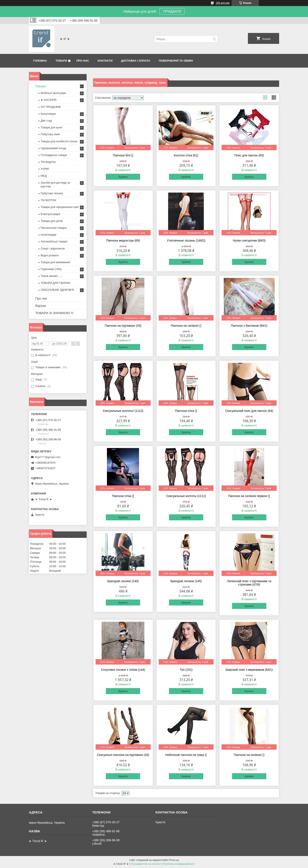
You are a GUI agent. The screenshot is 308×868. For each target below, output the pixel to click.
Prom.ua (174, 860)
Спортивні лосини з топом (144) (123, 670)
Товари (61, 61)
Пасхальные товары (54, 228)
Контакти (105, 61)
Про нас (83, 61)
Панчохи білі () (123, 155)
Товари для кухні (51, 127)
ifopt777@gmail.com (48, 457)
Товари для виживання (55, 262)
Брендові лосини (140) (123, 581)
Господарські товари (54, 155)
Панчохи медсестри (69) (123, 240)
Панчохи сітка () (186, 411)
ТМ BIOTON (48, 200)
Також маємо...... (51, 276)
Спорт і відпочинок (53, 249)
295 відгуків (223, 3)
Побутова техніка (52, 193)
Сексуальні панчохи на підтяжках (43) (123, 755)
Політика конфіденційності (179, 864)
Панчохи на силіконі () (186, 326)
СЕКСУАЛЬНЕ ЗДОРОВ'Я (57, 290)
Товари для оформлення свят (60, 207)
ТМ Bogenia (48, 162)
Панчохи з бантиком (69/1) (249, 326)
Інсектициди (48, 235)
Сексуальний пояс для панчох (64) (249, 411)
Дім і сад (46, 121)
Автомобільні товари (54, 241)
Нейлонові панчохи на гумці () (186, 755)
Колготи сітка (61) (186, 155)
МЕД (44, 176)
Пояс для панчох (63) (249, 155)
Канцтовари (48, 114)
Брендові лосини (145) (186, 581)
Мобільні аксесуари (53, 93)
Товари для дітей (52, 221)
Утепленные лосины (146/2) (186, 240)
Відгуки (41, 306)
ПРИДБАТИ (172, 11)
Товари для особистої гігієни (59, 141)
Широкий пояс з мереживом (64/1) (249, 670)
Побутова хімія (50, 134)
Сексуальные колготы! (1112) (123, 411)
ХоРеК (45, 169)
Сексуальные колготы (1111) (186, 496)
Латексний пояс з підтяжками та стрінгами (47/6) (249, 583)
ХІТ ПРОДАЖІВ (51, 107)
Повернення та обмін (176, 61)
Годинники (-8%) (51, 269)
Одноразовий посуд (53, 148)
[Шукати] (214, 39)
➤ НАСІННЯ (49, 100)
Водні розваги (50, 255)
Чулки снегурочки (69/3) (249, 240)
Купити (123, 177)
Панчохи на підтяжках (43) (123, 326)
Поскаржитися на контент (146, 864)
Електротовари (50, 214)
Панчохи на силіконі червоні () (249, 496)
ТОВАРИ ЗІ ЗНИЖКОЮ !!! (54, 313)
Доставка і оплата (136, 61)
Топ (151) (186, 670)
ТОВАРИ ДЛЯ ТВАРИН (56, 283)
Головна (40, 61)
